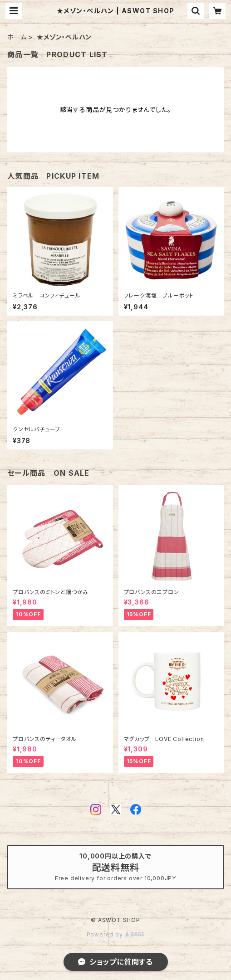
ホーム (17, 37)
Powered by (116, 934)
